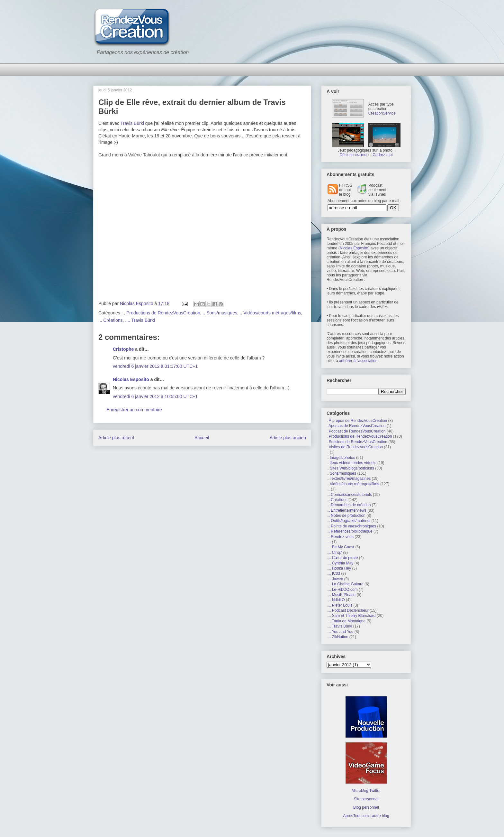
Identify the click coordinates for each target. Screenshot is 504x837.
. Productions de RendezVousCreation (162, 313)
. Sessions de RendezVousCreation (357, 442)
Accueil (202, 438)
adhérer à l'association (358, 361)
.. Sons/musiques (220, 313)
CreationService (382, 113)
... (328, 489)
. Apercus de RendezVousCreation (356, 426)
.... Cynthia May (340, 563)
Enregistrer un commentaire (134, 410)
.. (328, 452)
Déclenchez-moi (354, 155)
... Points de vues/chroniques (351, 526)
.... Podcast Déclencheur (348, 610)
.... (329, 542)
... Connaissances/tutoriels (349, 495)
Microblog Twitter (366, 791)
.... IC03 (333, 573)
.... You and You (340, 632)
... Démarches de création (349, 505)
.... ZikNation (337, 637)
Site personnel (366, 799)
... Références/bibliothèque (350, 531)
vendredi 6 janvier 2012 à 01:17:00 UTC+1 (155, 366)
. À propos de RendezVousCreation (357, 421)
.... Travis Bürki (140, 320)
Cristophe (123, 349)
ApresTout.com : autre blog (366, 816)
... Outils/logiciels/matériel (348, 521)
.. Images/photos (341, 458)
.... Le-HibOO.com (342, 590)
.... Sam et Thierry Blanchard (351, 616)
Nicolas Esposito (131, 379)
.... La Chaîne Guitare (345, 584)
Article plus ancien (288, 438)
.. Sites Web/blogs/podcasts (350, 468)
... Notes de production (346, 516)
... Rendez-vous (340, 537)
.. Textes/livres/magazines (349, 479)
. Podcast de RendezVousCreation (356, 431)
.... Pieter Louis (339, 605)
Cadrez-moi (382, 155)
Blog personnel (366, 807)
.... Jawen (335, 579)
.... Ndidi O (336, 600)
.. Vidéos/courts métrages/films (270, 313)
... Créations (110, 320)
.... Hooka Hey (339, 568)
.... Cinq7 (334, 553)
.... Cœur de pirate (342, 558)
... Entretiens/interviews (346, 510)
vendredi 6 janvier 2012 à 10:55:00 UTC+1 (155, 396)
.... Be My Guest (340, 547)
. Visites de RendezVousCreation (355, 447)
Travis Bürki (132, 123)
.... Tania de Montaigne (346, 621)
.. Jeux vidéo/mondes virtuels (351, 463)
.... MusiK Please (341, 595)
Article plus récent (116, 438)
